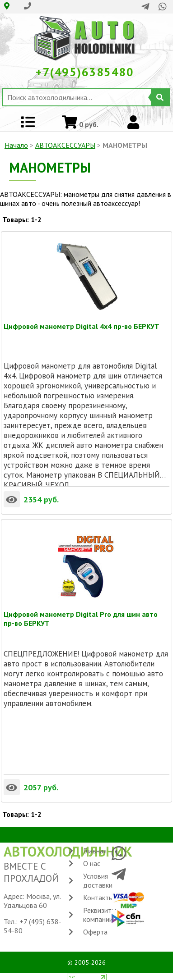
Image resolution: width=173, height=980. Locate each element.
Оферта (95, 932)
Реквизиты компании (100, 915)
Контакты (98, 898)
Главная (95, 851)
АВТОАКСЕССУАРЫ (65, 145)
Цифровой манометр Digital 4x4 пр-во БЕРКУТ (82, 326)
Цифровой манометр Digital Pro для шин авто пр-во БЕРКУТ (81, 614)
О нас (92, 863)
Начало (16, 145)
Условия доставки (98, 880)
